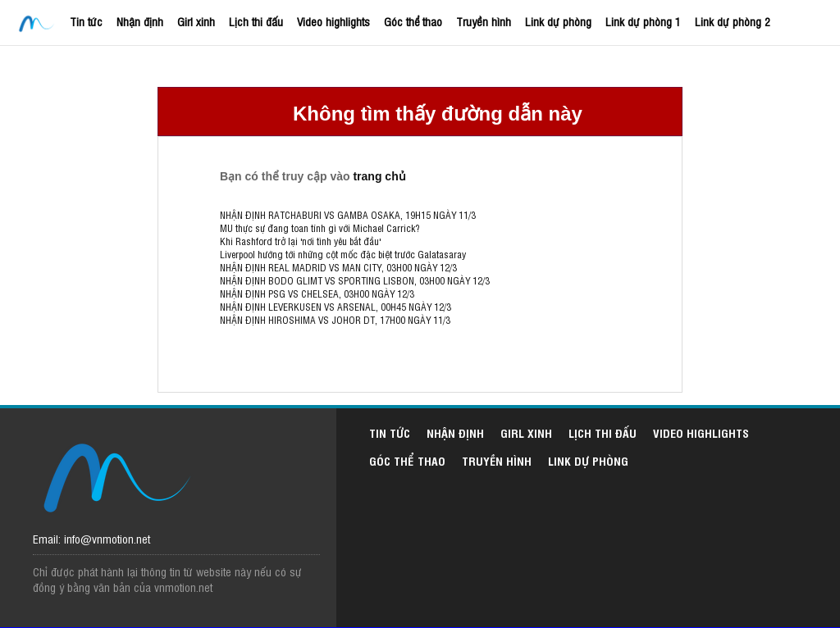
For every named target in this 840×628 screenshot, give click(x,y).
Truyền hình (484, 21)
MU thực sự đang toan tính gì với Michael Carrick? (320, 228)
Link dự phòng (558, 21)
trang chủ (379, 176)
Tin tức (86, 21)
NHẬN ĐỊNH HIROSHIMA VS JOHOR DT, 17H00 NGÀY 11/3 (335, 320)
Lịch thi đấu (256, 21)
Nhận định (140, 21)
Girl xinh (196, 21)
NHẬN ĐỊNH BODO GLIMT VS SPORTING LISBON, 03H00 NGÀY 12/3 (355, 280)
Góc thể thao (413, 21)
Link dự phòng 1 (643, 21)
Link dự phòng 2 (733, 21)
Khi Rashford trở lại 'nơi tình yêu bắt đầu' (300, 241)
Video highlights (333, 21)
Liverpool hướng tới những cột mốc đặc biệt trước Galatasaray (343, 254)
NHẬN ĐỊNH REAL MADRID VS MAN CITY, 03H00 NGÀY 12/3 (338, 267)
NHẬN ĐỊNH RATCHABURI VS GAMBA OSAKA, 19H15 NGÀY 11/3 (348, 215)
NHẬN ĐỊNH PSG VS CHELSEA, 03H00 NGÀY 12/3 (317, 294)
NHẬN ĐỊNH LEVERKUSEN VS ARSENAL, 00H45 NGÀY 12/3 (336, 307)
